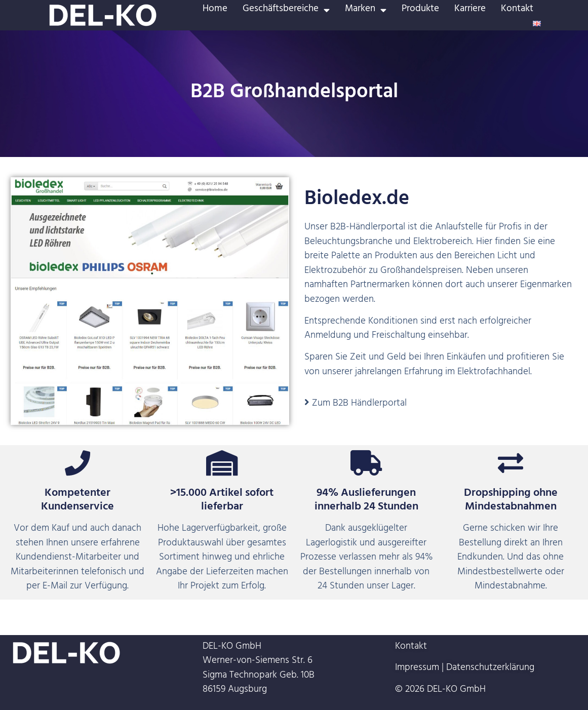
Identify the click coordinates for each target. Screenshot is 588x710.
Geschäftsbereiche (286, 10)
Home (215, 10)
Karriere (470, 10)
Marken (366, 10)
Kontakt (517, 10)
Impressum (417, 668)
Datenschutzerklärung (490, 668)
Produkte (420, 10)
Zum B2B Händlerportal (359, 404)
